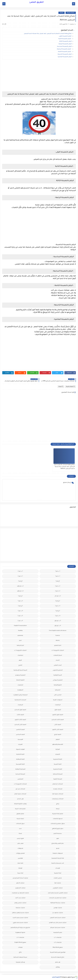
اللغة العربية (58, 764)
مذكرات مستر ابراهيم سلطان (20, 913)
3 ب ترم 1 (20, 601)
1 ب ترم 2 (20, 571)
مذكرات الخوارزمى (58, 888)
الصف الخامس (20, 730)
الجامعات (20, 685)
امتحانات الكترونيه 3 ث (20, 784)
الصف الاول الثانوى (58, 715)
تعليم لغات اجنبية (20, 809)
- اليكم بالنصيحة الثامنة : (65, 52)
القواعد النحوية (20, 749)
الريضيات (20, 705)
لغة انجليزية (58, 873)
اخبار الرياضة (20, 646)
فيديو (58, 848)
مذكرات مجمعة (20, 908)
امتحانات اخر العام (58, 784)
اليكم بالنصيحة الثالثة (65, 41)
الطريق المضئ (36, 2)
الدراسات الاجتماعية (20, 700)
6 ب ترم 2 (20, 621)
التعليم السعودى (20, 675)
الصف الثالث (20, 715)
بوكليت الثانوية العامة (20, 804)
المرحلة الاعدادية (20, 774)
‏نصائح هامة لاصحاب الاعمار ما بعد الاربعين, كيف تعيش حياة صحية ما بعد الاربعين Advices (64, 467)
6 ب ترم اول (58, 626)
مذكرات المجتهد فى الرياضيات (20, 893)
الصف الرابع (58, 735)
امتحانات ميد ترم (20, 789)
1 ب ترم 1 (58, 571)
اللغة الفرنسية (20, 764)
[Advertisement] (39, 75)
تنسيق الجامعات (58, 819)
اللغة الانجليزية (58, 759)
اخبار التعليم (58, 646)
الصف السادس (20, 735)
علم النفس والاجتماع (58, 844)
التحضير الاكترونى (58, 670)
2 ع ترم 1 (20, 596)
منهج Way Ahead (58, 947)
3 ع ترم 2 (20, 606)
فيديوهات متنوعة (58, 853)
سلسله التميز (58, 834)
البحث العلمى (58, 665)
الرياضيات (58, 705)
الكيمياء (58, 754)
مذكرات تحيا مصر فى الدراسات (58, 898)
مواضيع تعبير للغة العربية (58, 952)
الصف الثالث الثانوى (20, 720)
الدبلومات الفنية (58, 700)
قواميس (20, 858)
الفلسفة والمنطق (58, 745)
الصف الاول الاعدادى (20, 710)
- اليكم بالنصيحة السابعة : (64, 49)
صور (58, 839)
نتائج (20, 952)
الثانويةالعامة (58, 685)
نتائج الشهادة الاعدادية (58, 957)
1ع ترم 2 (20, 581)
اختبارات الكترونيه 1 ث (20, 650)
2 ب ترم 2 (58, 586)
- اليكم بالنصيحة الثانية (65, 39)
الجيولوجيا (20, 690)
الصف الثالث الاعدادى (58, 720)
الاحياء (58, 660)
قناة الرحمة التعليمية (58, 858)
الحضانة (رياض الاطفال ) (20, 695)
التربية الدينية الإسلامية (20, 670)
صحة (62, 13)
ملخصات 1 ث (58, 938)
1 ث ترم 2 (20, 576)
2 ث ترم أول (20, 591)
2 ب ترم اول (20, 586)
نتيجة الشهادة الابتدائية (20, 957)
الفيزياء (20, 745)
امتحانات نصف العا (58, 794)
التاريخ (20, 665)
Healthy (20, 631)
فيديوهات (20, 848)
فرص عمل (20, 844)
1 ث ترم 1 (58, 576)
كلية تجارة (20, 863)
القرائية (58, 749)
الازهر (20, 660)
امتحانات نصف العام (20, 794)
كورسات (58, 868)
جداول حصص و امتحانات (58, 824)
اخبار (20, 641)
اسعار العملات (58, 655)
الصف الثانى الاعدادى (20, 725)
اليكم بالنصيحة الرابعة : (65, 44)
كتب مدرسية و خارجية (58, 863)
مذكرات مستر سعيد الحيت (20, 918)
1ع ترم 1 (58, 581)
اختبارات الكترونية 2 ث (58, 650)
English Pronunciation (20, 626)
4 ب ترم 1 (20, 611)
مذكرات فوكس (58, 908)
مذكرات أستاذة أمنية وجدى (20, 878)
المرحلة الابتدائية (58, 774)
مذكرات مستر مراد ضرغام (58, 928)
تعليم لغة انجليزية (58, 814)
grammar (20, 636)
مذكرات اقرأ (58, 883)
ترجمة (58, 809)
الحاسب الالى (58, 695)
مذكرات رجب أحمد (20, 898)
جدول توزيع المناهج (58, 829)
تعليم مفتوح (20, 814)
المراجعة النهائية (20, 769)
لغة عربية (20, 873)
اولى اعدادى (20, 799)
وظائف (58, 967)
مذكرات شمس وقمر (20, 903)
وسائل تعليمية (20, 962)
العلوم (58, 740)
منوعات (20, 947)
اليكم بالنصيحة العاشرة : (64, 57)
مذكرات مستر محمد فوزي (20, 923)
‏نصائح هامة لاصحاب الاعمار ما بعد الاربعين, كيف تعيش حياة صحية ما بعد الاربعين (48, 34)
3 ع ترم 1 (58, 611)
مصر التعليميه (58, 933)
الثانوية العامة (20, 680)
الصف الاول (58, 710)
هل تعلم (58, 962)
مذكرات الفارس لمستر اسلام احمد (58, 893)
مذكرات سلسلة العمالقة (58, 903)
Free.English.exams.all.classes (58, 631)
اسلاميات (20, 655)
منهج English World (20, 943)
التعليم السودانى (58, 680)
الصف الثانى (58, 725)
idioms (58, 641)
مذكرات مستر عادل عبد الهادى (58, 923)
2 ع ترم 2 (58, 601)
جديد (20, 829)
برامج (58, 804)
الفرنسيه (20, 740)
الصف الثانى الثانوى (58, 730)
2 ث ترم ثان (58, 596)
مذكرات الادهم (20, 883)
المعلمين (20, 779)
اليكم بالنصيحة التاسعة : (64, 54)
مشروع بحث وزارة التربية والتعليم (20, 928)
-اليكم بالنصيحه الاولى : (65, 36)
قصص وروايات (20, 853)
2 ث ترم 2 (58, 591)
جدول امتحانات (20, 824)
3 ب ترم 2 (58, 606)
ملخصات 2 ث (20, 938)
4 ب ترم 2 (58, 616)
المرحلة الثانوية (58, 779)
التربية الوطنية (58, 675)
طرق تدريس (20, 839)
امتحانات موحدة (58, 789)
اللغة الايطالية (20, 759)
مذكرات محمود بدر (58, 913)
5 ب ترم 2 (20, 616)
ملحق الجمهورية (20, 933)
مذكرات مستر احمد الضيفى (58, 918)
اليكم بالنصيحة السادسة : (64, 47)
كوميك (20, 868)
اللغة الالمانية (20, 754)
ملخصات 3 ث (58, 943)
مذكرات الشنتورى (20, 888)
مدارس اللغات (58, 878)
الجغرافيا (58, 690)
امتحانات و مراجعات (58, 799)
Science (58, 636)
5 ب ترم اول (58, 621)
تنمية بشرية (71, 13)
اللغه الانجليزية (58, 769)
